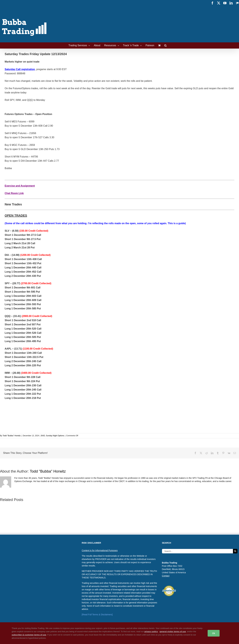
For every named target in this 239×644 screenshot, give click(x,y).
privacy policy (151, 632)
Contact (166, 576)
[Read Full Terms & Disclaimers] (97, 615)
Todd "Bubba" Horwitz (12, 436)
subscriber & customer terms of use (29, 635)
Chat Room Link (14, 193)
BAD (43, 436)
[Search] (235, 551)
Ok (214, 633)
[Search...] (197, 551)
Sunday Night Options (55, 436)
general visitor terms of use (173, 632)
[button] (165, 45)
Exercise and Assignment (20, 186)
